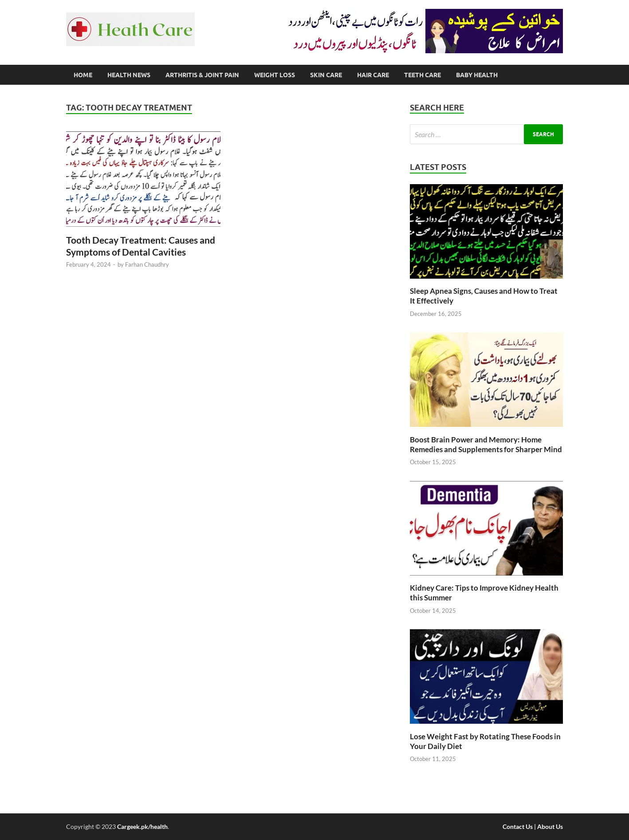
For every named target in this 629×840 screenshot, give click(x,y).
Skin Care (326, 75)
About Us (550, 826)
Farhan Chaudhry (147, 264)
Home (83, 75)
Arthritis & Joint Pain (202, 75)
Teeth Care (423, 75)
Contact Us (518, 826)
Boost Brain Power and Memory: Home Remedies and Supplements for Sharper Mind (486, 444)
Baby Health (477, 75)
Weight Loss (275, 75)
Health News (129, 75)
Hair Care (373, 75)
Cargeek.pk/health (142, 826)
